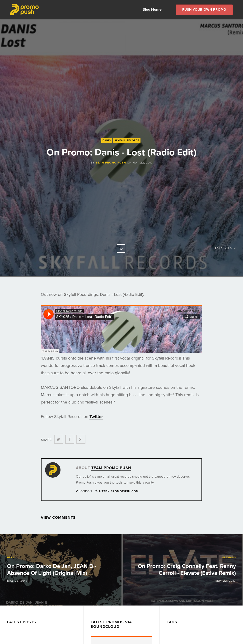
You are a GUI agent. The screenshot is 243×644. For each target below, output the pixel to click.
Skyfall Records (127, 140)
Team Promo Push (111, 163)
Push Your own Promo (204, 10)
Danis (107, 140)
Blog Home (152, 10)
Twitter (96, 417)
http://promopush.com (119, 491)
